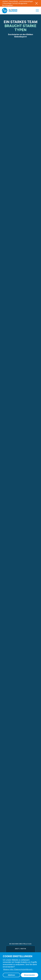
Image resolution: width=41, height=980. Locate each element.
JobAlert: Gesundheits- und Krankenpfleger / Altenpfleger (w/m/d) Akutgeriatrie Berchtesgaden (18, 3)
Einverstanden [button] (30, 975)
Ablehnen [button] (11, 975)
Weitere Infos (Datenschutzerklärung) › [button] (18, 969)
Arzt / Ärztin (20, 949)
